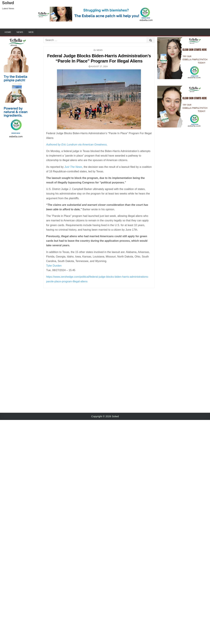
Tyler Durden (54, 266)
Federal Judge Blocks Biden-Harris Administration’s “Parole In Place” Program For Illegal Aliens (99, 58)
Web (31, 32)
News (20, 32)
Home (8, 32)
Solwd (8, 3)
